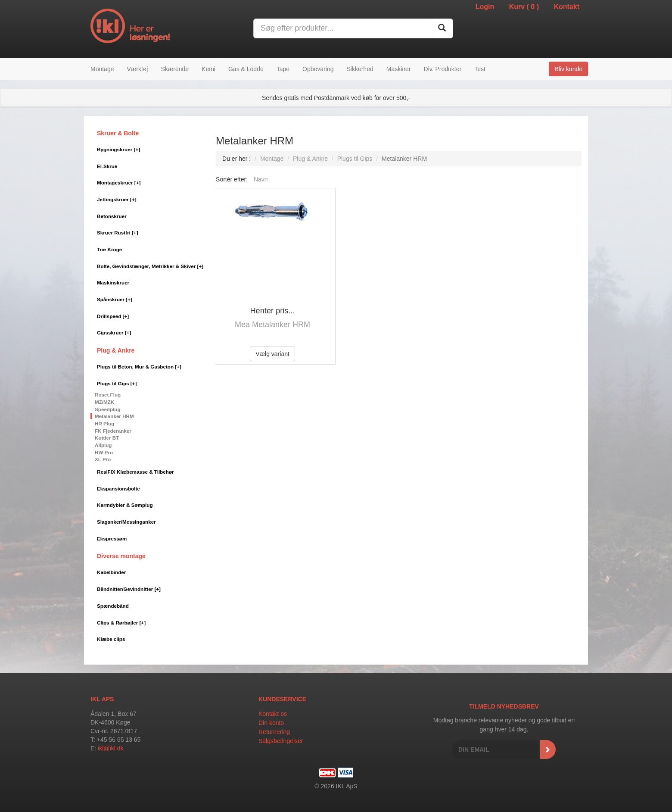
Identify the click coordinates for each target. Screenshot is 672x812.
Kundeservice (282, 699)
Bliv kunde (568, 69)
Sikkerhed (360, 69)
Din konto (271, 723)
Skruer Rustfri (118, 233)
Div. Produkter (443, 69)
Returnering (274, 732)
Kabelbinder (111, 572)
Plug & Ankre (116, 350)
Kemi (208, 69)
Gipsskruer (114, 333)
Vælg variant (272, 354)
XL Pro (103, 459)
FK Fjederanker (113, 431)
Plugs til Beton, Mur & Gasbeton (139, 367)
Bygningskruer (118, 149)
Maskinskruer (113, 283)
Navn (261, 179)
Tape (283, 69)
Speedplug (108, 409)
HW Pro (104, 452)
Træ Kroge (109, 249)
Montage (102, 69)
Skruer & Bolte (118, 133)
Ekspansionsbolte (118, 489)
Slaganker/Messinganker (126, 522)
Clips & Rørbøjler (121, 623)
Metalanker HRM (114, 416)
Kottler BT (107, 438)
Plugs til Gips (117, 383)
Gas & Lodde (246, 69)
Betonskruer (112, 216)
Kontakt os (273, 714)
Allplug (103, 445)
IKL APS (102, 699)
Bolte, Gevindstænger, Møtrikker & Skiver (150, 266)
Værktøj (137, 69)
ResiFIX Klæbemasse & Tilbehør (135, 472)
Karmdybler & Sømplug (125, 505)
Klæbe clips (111, 639)
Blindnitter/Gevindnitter (129, 589)
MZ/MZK (104, 402)
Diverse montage (121, 556)
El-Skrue (107, 166)
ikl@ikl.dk (110, 748)
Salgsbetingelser (281, 741)
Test (480, 69)
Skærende (175, 69)
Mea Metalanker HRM (272, 325)
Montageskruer (119, 183)
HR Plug (104, 423)
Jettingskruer (117, 199)
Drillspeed (113, 316)
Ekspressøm (112, 539)
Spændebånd (113, 606)
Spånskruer (115, 299)
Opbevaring (318, 69)
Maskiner (399, 69)
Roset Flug (108, 395)
